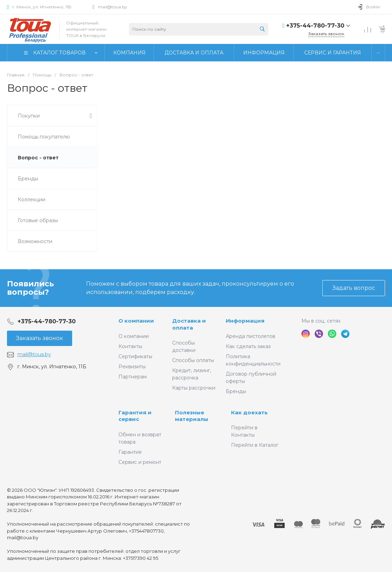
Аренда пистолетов (251, 336)
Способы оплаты (193, 360)
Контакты (130, 346)
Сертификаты (135, 356)
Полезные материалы (192, 416)
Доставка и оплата (189, 324)
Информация (245, 321)
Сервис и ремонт (140, 462)
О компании (136, 321)
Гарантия (130, 452)
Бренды (236, 391)
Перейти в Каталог (255, 445)
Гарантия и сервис (135, 416)
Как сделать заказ (248, 346)
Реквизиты (132, 367)
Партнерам (133, 377)
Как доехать (249, 412)
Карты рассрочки (194, 388)
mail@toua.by (113, 7)
